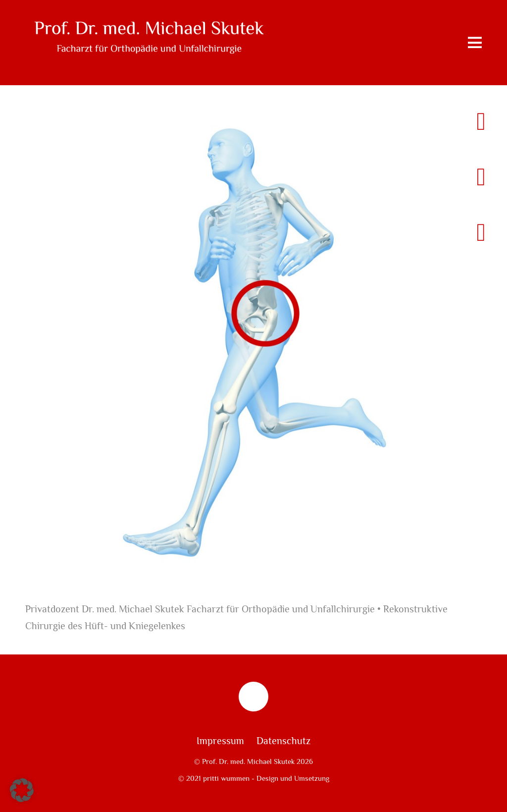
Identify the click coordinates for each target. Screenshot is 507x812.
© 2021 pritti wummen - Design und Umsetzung (254, 778)
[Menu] (475, 43)
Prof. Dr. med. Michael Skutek (248, 761)
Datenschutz (283, 741)
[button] (22, 790)
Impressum (220, 741)
